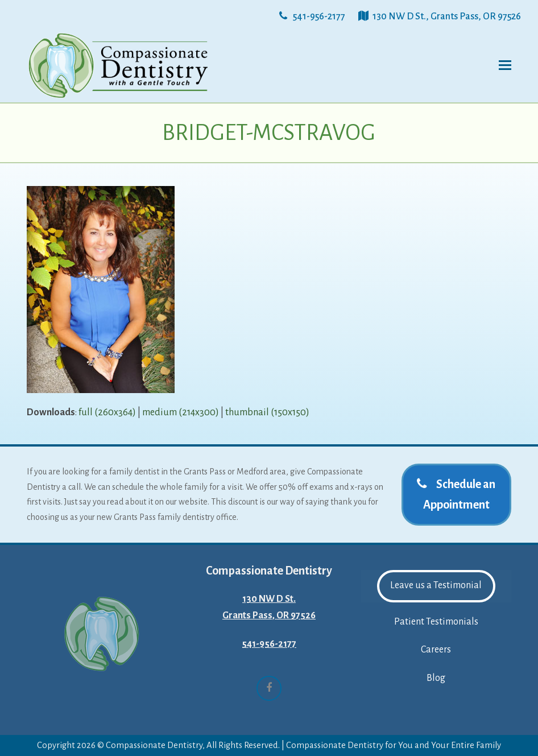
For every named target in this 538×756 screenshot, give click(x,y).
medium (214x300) (181, 412)
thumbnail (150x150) (267, 412)
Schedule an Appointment (456, 494)
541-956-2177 (269, 644)
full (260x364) (107, 412)
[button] (505, 65)
